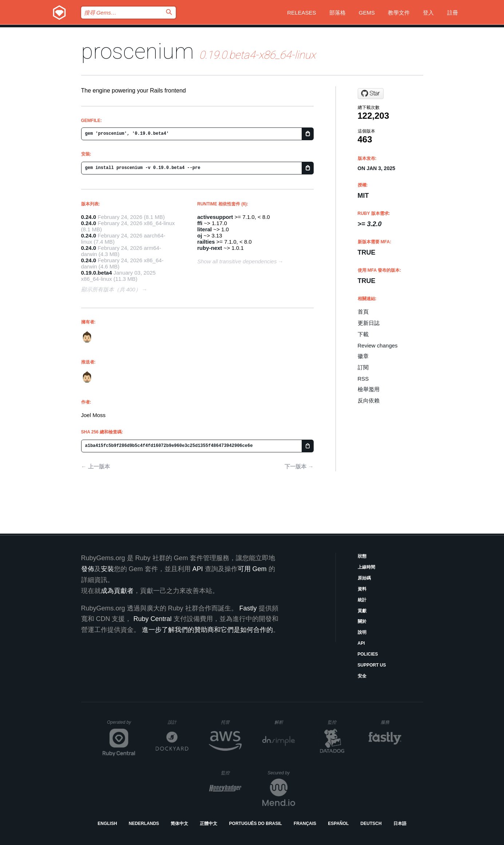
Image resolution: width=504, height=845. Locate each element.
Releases (301, 13)
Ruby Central (153, 619)
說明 (362, 632)
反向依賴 (369, 400)
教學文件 (399, 13)
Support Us (372, 665)
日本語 (400, 824)
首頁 (363, 312)
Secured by (281, 773)
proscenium (138, 51)
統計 (362, 600)
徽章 (363, 356)
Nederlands (144, 824)
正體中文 (209, 824)
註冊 (453, 13)
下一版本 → (299, 466)
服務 (391, 722)
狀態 (362, 556)
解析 (285, 722)
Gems (367, 13)
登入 (428, 13)
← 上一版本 (96, 466)
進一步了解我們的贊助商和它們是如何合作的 (207, 630)
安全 (362, 676)
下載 (363, 334)
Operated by (121, 725)
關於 (362, 621)
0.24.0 (89, 217)
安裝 (107, 569)
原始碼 (364, 578)
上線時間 (366, 567)
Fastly (248, 608)
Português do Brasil (256, 824)
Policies (368, 654)
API (361, 643)
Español (338, 824)
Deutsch (371, 824)
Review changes (378, 345)
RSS (363, 379)
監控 (338, 722)
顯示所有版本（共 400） (111, 289)
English (107, 824)
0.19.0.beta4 (97, 273)
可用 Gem (252, 569)
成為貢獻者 (117, 591)
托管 (230, 722)
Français (305, 824)
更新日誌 (369, 323)
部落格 (338, 13)
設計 (178, 722)
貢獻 (362, 611)
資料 (362, 589)
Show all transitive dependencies (237, 261)
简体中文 (179, 824)
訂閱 (363, 367)
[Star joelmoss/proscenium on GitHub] (371, 94)
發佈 (88, 569)
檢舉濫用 (369, 389)
